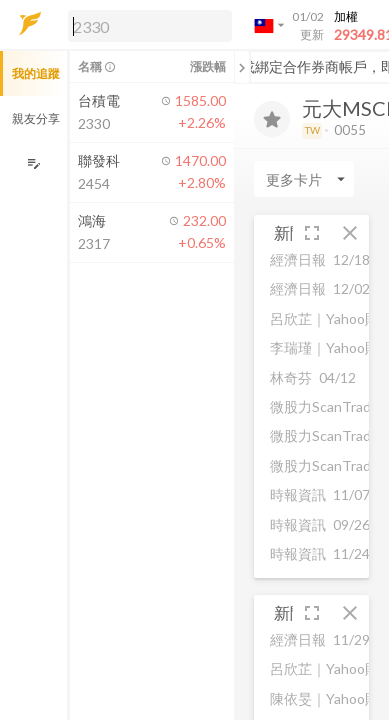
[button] (146, 25)
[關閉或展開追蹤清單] (242, 67)
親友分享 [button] (36, 118)
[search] (150, 26)
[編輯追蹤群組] (33, 163)
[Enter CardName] (304, 179)
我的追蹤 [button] (36, 73)
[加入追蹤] (272, 119)
